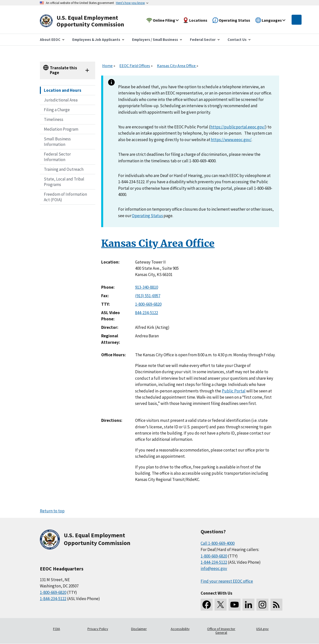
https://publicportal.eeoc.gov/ (238, 127)
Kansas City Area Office (177, 66)
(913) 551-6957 (148, 296)
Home (107, 66)
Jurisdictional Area (61, 100)
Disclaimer (139, 629)
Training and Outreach (64, 169)
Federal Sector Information (57, 157)
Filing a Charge (57, 110)
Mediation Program (61, 129)
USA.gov (262, 629)
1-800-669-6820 (148, 304)
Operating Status (147, 216)
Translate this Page (63, 70)
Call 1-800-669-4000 (218, 543)
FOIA (57, 629)
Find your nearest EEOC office (227, 581)
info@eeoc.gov (214, 568)
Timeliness (54, 119)
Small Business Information (57, 142)
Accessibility (180, 629)
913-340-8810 (147, 287)
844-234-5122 (147, 313)
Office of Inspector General (221, 631)
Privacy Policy (98, 629)
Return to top (52, 511)
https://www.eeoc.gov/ (231, 140)
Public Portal (234, 391)
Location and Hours (63, 90)
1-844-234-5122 (53, 599)
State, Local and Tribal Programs (64, 182)
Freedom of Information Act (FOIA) (65, 197)
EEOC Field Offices (135, 66)
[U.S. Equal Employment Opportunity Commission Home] (88, 21)
